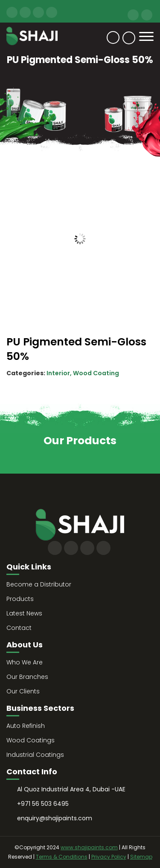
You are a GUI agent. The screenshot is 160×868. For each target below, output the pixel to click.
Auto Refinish (26, 726)
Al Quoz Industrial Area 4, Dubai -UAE (71, 789)
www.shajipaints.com (89, 847)
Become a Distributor (39, 584)
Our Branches (27, 677)
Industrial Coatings (35, 755)
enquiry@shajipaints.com (147, 15)
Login (129, 38)
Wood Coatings (31, 740)
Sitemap (141, 857)
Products (20, 599)
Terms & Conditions (62, 857)
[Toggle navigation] (146, 36)
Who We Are (25, 662)
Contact (113, 37)
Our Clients (23, 691)
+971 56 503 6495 (133, 15)
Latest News (24, 613)
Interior (58, 373)
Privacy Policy (109, 857)
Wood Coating (96, 373)
